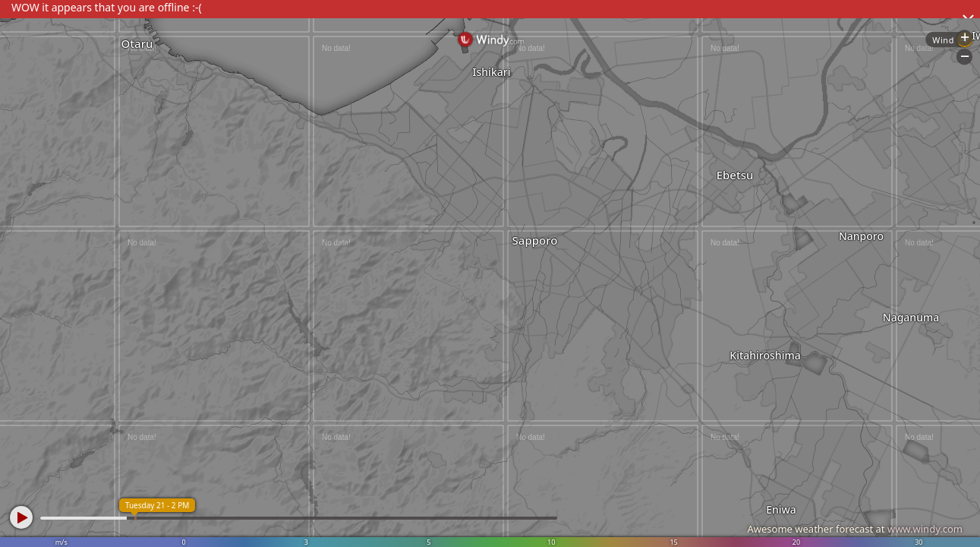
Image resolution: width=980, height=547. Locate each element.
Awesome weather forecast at (855, 529)
